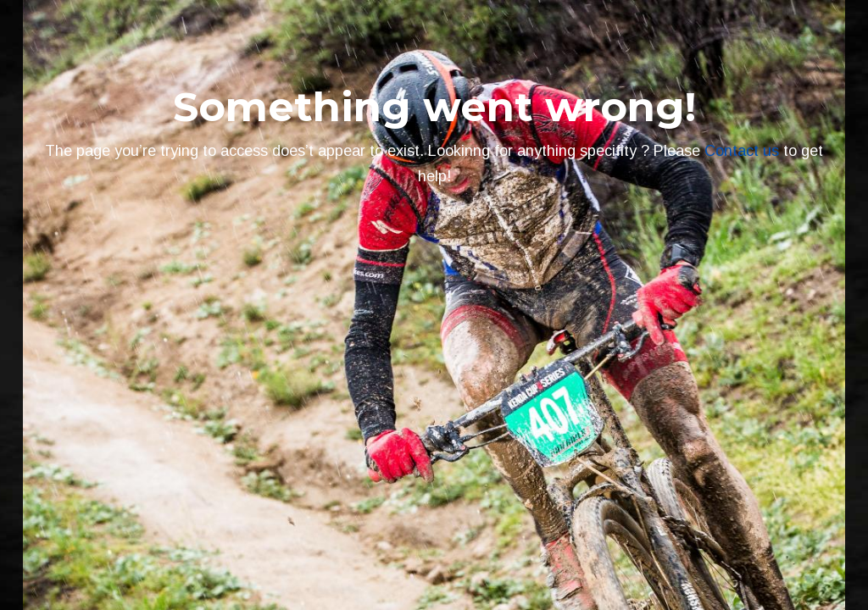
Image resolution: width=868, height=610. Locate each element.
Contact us (742, 151)
